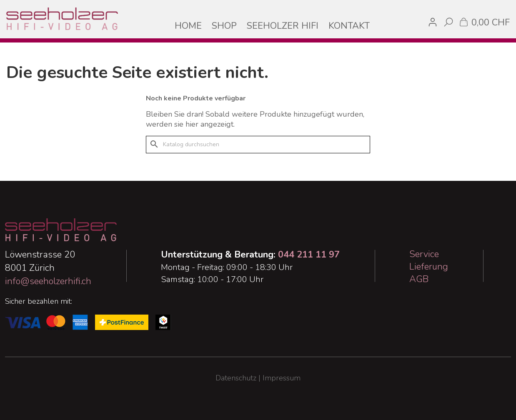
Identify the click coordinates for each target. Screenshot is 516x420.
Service (424, 254)
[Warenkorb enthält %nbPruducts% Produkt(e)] (484, 22)
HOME (188, 26)
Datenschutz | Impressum (258, 378)
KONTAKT (349, 26)
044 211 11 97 (309, 255)
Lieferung (429, 267)
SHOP (224, 26)
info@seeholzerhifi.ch (48, 281)
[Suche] (258, 145)
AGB (419, 279)
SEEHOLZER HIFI (283, 26)
